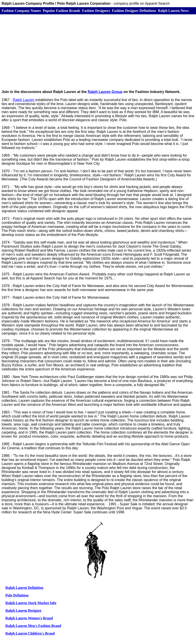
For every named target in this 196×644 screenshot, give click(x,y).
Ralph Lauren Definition (24, 588)
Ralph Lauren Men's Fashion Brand (33, 626)
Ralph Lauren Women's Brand (29, 618)
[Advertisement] (98, 50)
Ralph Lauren (24, 100)
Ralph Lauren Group (105, 92)
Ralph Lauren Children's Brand (30, 633)
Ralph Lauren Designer (23, 611)
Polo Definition (17, 595)
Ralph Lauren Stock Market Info (31, 603)
